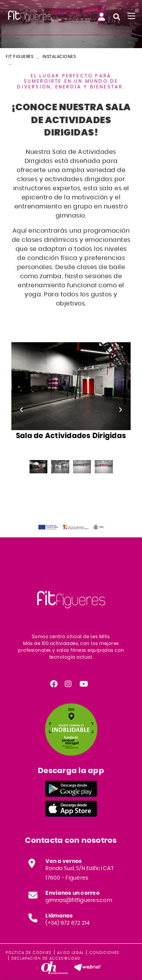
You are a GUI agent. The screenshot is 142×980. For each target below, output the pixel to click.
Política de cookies (29, 953)
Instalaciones (59, 57)
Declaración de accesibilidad (46, 958)
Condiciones (104, 953)
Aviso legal (70, 953)
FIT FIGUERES (20, 57)
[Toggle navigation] (131, 16)
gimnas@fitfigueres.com (79, 900)
